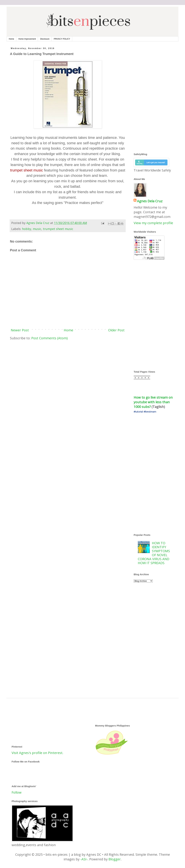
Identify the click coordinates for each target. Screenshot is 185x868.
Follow (17, 792)
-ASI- (84, 859)
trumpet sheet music (58, 229)
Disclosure (45, 39)
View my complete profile (153, 223)
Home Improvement (27, 39)
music (37, 229)
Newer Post (20, 330)
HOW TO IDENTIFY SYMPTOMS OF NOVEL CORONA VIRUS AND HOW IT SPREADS (154, 553)
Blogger (115, 859)
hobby (27, 229)
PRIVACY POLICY (62, 39)
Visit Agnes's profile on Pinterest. (37, 753)
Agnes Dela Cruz (150, 201)
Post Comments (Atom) (50, 338)
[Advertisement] (68, 369)
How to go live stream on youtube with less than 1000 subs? (154, 402)
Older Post (116, 330)
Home (11, 39)
